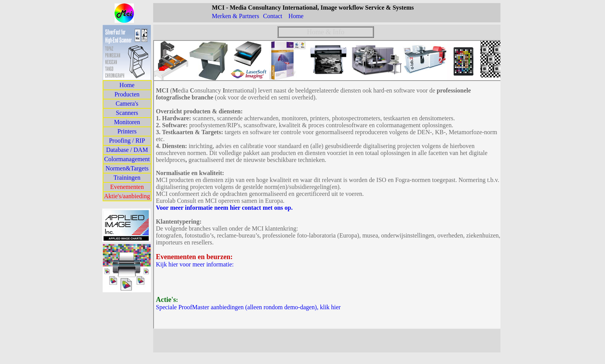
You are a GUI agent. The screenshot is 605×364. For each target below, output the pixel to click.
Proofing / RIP (127, 141)
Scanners (127, 113)
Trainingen (127, 178)
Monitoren (127, 122)
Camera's (127, 104)
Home (127, 85)
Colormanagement (127, 159)
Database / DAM (127, 150)
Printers (127, 131)
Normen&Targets (127, 168)
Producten (127, 94)
